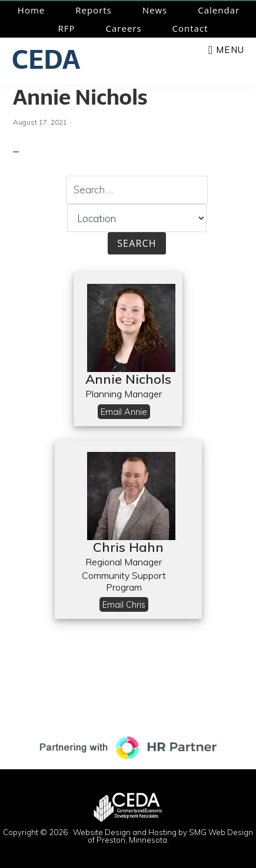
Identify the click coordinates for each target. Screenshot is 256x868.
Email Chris (124, 604)
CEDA (46, 59)
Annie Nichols (80, 97)
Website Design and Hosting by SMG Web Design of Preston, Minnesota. (163, 836)
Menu (230, 50)
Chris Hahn (128, 547)
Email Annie (124, 412)
